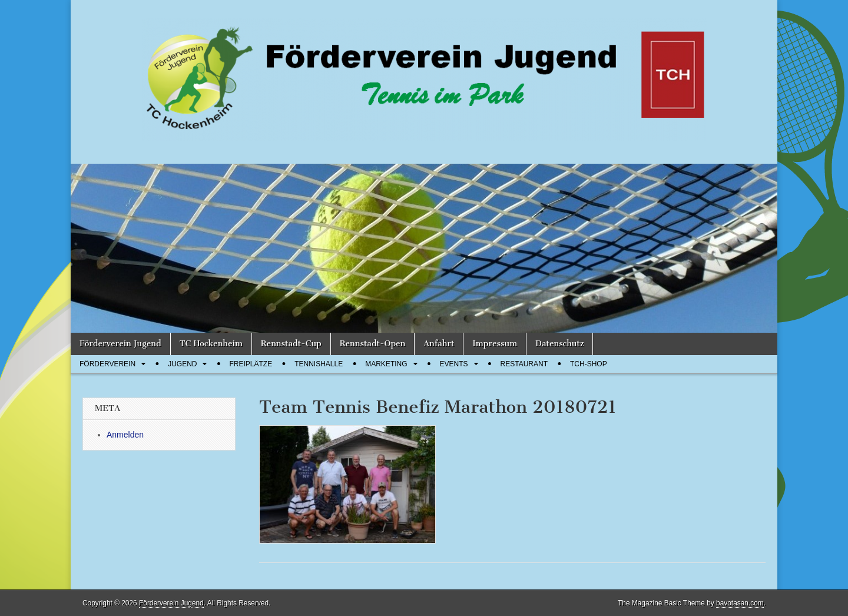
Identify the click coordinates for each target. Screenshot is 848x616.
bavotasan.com (740, 603)
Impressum (495, 344)
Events (454, 364)
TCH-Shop (589, 364)
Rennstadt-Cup (291, 344)
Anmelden (125, 435)
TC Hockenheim (211, 344)
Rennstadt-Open (373, 344)
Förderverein (107, 364)
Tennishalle (319, 364)
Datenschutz (559, 344)
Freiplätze (251, 364)
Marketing (386, 364)
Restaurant (524, 364)
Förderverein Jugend (120, 344)
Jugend (182, 364)
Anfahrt (439, 344)
